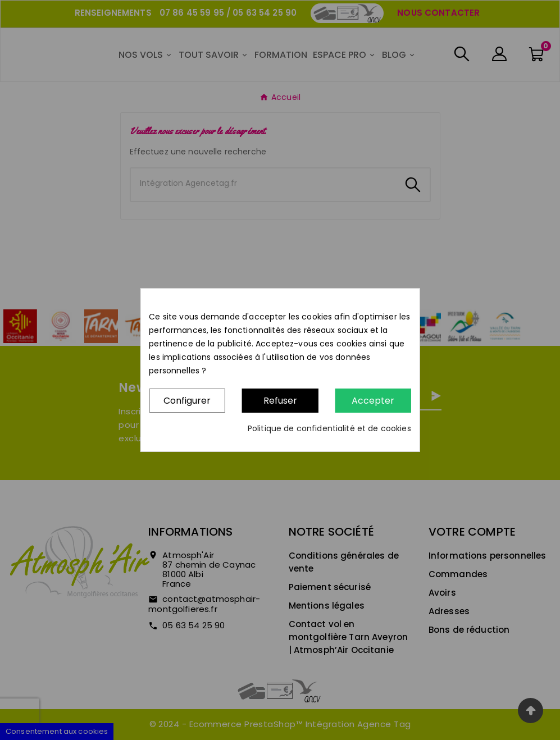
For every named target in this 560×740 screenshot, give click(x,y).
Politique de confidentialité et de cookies (329, 428)
